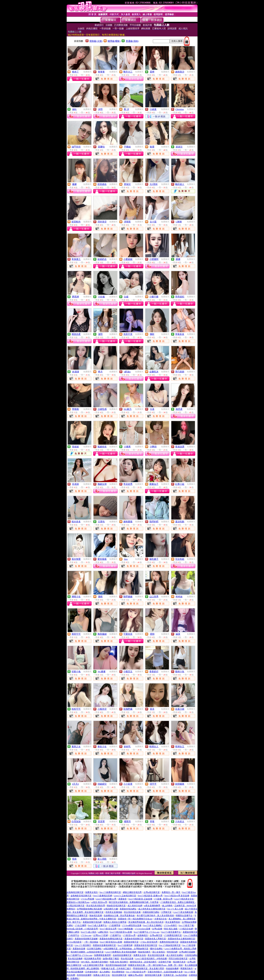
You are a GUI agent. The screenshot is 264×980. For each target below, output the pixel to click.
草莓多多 (180, 334)
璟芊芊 (153, 784)
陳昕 (152, 334)
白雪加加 (76, 821)
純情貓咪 (180, 784)
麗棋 (100, 597)
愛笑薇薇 (102, 559)
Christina (180, 109)
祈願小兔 (76, 671)
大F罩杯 (154, 184)
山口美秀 (154, 597)
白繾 (126, 297)
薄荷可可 (76, 634)
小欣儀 (101, 297)
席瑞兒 (127, 184)
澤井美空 (102, 222)
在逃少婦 (180, 709)
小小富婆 (128, 784)
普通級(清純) (132, 41)
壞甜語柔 (76, 334)
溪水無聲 (76, 559)
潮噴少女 (76, 597)
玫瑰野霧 (128, 709)
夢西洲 (75, 297)
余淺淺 (75, 372)
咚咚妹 (179, 597)
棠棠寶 (101, 821)
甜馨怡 (101, 147)
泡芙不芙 (128, 334)
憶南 (74, 859)
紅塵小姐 (180, 484)
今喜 (152, 409)
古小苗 (153, 222)
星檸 (152, 72)
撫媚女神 (102, 484)
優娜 (74, 184)
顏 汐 (126, 109)
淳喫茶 (127, 222)
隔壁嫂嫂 (128, 597)
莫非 (152, 709)
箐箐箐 (101, 72)
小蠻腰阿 (154, 259)
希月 (100, 372)
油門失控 (76, 147)
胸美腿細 (102, 634)
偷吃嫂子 (154, 559)
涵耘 (74, 109)
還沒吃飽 (180, 522)
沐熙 (100, 109)
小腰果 (127, 447)
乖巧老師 (180, 372)
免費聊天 (87, 72)
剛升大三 (128, 72)
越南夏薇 (128, 522)
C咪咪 (179, 222)
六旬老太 (180, 821)
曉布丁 (75, 72)
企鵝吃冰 (154, 372)
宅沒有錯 (180, 559)
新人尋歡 (102, 859)
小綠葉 (153, 109)
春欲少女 (102, 746)
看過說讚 (180, 447)
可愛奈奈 (128, 634)
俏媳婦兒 (102, 784)
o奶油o (127, 372)
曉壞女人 (154, 746)
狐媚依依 (102, 447)
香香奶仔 (154, 671)
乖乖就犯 (180, 297)
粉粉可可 (76, 709)
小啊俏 (153, 447)
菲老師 (75, 484)
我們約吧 (154, 522)
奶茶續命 (102, 184)
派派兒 (179, 147)
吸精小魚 (180, 671)
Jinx (126, 559)
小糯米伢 (102, 709)
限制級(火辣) (96, 41)
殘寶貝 (127, 821)
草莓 (152, 821)
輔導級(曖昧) (114, 41)
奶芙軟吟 (76, 222)
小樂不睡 (154, 297)
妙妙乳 (127, 746)
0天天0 (75, 784)
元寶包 (101, 522)
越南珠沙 (180, 72)
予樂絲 (127, 147)
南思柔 (179, 409)
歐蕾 (152, 147)
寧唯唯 (75, 409)
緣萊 (178, 634)
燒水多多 (76, 522)
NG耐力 (128, 409)
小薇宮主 (128, 671)
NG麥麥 (102, 671)
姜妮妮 (75, 447)
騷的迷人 (180, 184)
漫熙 (100, 334)
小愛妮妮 (128, 259)
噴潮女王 (180, 746)
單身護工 (76, 259)
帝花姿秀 (128, 484)
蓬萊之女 (76, 746)
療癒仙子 (154, 484)
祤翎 (152, 634)
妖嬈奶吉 (102, 259)
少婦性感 (102, 409)
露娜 (178, 259)
